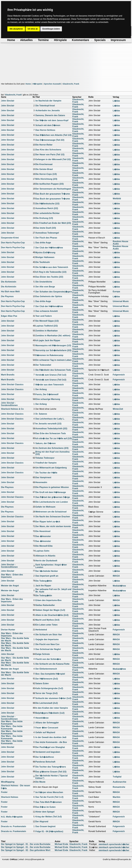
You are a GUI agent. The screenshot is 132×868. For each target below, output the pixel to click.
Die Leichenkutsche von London (52, 502)
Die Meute (40, 782)
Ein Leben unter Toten (47, 625)
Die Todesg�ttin (44, 581)
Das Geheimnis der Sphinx (49, 296)
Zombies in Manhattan (47, 331)
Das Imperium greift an (47, 576)
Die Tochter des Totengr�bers (51, 767)
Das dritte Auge (43, 243)
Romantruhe (119, 787)
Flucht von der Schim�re (48, 659)
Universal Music (121, 301)
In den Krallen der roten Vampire (52, 708)
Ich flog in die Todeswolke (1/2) (51, 272)
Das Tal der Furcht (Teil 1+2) (49, 797)
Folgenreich (119, 375)
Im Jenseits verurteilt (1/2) (48, 424)
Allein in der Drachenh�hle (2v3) (52, 615)
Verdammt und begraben (48, 752)
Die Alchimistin (9, 282)
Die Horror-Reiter (44, 145)
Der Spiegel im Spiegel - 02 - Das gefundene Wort (26, 850)
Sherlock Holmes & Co (12, 409)
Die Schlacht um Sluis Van (49, 635)
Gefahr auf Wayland (45, 732)
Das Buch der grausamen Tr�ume (53, 194)
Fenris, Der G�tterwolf (47, 394)
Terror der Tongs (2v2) (47, 693)
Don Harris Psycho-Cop (13, 243)
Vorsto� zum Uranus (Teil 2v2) (51, 380)
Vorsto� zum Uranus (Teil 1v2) (51, 375)
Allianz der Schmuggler (47, 723)
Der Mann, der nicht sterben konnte (53, 526)
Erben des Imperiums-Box (48, 600)
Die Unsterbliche (44, 282)
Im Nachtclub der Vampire (48, 101)
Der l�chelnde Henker (47, 571)
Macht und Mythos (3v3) (47, 620)
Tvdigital (117, 777)
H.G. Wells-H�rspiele (12, 817)
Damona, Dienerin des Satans (50, 115)
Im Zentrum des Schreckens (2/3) (52, 448)
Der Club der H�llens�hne (49, 248)
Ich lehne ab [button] (33, 29)
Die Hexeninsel (43, 531)
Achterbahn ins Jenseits (48, 110)
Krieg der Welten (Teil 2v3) (49, 817)
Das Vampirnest (43, 477)
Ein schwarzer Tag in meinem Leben (53, 360)
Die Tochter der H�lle (46, 473)
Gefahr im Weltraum (45, 507)
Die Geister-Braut (44, 169)
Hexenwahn (41, 482)
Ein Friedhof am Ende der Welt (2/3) (53, 223)
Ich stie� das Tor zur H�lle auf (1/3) (54, 438)
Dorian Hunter (8, 630)
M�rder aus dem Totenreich (50, 385)
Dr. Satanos (41, 414)
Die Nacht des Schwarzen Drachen (53, 517)
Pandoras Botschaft (45, 762)
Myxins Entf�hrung (45, 253)
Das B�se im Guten (46, 807)
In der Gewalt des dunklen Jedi (51, 737)
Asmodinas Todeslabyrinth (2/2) (51, 429)
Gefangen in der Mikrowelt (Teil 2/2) (53, 159)
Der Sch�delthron (45, 757)
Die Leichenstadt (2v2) (47, 703)
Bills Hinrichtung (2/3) (46, 179)
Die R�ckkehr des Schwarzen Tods (53, 370)
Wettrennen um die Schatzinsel (51, 512)
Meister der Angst (10, 586)
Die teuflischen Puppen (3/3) (50, 184)
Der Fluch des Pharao (46, 238)
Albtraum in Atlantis (45, 556)
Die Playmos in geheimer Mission (52, 487)
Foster (4, 792)
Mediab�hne (119, 586)
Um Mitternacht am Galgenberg (51, 468)
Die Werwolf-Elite (44, 546)
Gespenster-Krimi (10, 238)
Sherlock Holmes (10, 797)
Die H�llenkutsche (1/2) (47, 204)
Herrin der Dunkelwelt (46, 561)
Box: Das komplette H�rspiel (50, 674)
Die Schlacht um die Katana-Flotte (52, 664)
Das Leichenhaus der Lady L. (50, 419)
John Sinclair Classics (12, 384)
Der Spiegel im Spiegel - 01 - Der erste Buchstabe (26, 844)
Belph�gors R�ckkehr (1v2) (50, 713)
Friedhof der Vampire (46, 463)
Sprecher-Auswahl (52, 84)
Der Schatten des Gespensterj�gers (54, 292)
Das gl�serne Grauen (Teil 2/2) (51, 772)
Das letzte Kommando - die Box (51, 742)
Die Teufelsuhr (43, 262)
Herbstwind (41, 630)
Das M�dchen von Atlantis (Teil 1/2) (53, 135)
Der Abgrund (42, 822)
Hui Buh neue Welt (10, 292)
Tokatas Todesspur (45, 458)
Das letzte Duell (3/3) (46, 228)
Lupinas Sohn (42, 551)
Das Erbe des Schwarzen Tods (51, 433)
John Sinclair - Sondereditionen (9, 404)
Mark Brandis (8, 375)
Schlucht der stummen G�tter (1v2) (53, 698)
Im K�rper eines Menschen (49, 792)
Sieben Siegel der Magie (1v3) (50, 610)
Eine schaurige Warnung (48, 399)
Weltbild (117, 199)
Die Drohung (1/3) (44, 218)
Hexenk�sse (42, 718)
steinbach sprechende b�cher (114, 844)
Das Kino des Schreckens (48, 150)
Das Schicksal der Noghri (48, 649)
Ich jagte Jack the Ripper (48, 340)
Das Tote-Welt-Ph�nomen (49, 802)
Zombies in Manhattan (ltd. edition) (53, 336)
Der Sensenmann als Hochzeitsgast (53, 189)
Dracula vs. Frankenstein (14, 826)
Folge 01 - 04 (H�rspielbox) (49, 831)
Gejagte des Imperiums (47, 639)
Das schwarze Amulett (47, 311)
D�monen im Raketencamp (49, 355)
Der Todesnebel (43, 365)
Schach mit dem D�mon (48, 125)
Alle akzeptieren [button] (16, 29)
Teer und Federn (44, 316)
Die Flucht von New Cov (47, 644)
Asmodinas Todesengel (47, 233)
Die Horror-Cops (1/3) (46, 174)
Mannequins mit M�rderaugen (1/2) (53, 345)
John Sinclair (8, 101)
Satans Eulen (42, 683)
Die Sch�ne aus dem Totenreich (52, 267)
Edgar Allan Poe (9, 316)
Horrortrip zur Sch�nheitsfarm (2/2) (53, 350)
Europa (116, 292)
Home (28, 84)
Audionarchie (119, 782)
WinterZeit (118, 409)
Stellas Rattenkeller (45, 605)
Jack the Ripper (43, 586)
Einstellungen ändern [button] (51, 29)
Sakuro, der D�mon (46, 443)
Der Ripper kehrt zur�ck (48, 522)
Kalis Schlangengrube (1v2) (49, 688)
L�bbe (116, 101)
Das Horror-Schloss (45, 130)
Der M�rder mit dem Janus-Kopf (52, 120)
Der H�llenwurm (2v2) (47, 679)
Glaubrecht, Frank (71, 84)
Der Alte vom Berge (45, 287)
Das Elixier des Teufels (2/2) (49, 277)
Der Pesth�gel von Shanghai (50, 747)
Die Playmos (7, 296)
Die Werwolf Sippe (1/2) (47, 321)
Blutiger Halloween (45, 257)
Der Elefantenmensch (46, 669)
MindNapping (8, 782)
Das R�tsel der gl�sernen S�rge (53, 497)
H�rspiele (37, 84)
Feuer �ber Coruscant (47, 728)
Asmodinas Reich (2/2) (47, 208)
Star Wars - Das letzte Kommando (12, 723)
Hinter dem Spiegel (45, 812)
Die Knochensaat (44, 164)
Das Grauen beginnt (45, 826)
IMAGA (116, 576)
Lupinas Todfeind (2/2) (47, 326)
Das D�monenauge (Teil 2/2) (50, 140)
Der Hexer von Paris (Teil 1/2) (50, 155)
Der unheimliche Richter (48, 213)
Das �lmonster (43, 536)
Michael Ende (61, 844)
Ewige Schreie (43, 654)
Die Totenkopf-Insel (45, 106)
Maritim (117, 797)
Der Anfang (41, 389)
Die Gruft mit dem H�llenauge (51, 492)
